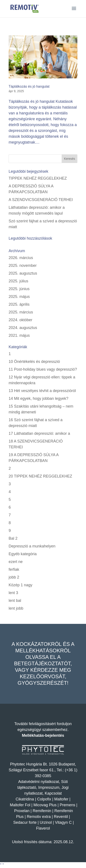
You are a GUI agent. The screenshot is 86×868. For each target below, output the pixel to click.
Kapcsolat (53, 793)
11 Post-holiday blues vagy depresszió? (43, 369)
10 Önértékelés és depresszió (34, 362)
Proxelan (22, 811)
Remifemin (42, 811)
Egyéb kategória (23, 554)
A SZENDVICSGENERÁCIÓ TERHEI (41, 200)
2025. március (21, 312)
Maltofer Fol (20, 805)
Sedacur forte (25, 822)
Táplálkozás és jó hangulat (29, 86)
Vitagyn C (64, 822)
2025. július (18, 281)
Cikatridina (25, 799)
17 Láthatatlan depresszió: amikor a (39, 433)
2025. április (19, 304)
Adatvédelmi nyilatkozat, (40, 782)
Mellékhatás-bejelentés (43, 735)
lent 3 (13, 593)
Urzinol (46, 822)
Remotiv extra (39, 817)
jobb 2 (14, 577)
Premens (67, 805)
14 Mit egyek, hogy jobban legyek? (38, 398)
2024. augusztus (23, 328)
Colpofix (44, 799)
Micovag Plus (45, 805)
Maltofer (61, 799)
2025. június (19, 289)
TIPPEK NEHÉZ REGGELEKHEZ (38, 178)
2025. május (19, 297)
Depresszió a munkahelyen (32, 546)
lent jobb (16, 608)
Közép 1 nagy (20, 585)
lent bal (15, 601)
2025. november (23, 266)
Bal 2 (13, 538)
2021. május (19, 335)
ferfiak (14, 569)
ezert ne (16, 562)
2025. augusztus (23, 273)
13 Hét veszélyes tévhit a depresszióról (42, 391)
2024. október (20, 320)
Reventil (61, 817)
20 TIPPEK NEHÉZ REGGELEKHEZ (40, 476)
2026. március (21, 258)
